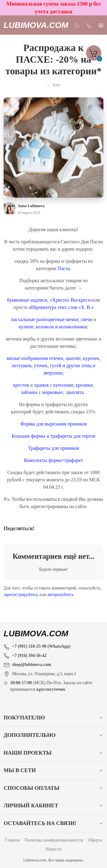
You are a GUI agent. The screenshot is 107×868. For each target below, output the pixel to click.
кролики (84, 385)
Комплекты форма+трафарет (53, 460)
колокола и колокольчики (61, 327)
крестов (21, 385)
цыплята (75, 392)
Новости (53, 849)
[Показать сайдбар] (101, 25)
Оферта (95, 840)
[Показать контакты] (89, 25)
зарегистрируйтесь (21, 595)
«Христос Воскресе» (71, 300)
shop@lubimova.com (32, 664)
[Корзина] (94, 51)
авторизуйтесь (61, 595)
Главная (12, 840)
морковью (52, 392)
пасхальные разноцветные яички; (45, 319)
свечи (86, 319)
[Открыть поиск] (77, 25)
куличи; (27, 327)
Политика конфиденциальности (54, 840)
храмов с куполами (54, 385)
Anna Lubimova (31, 206)
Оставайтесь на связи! (40, 823)
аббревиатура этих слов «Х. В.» (61, 307)
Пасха (64, 268)
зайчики (29, 392)
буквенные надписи (27, 300)
